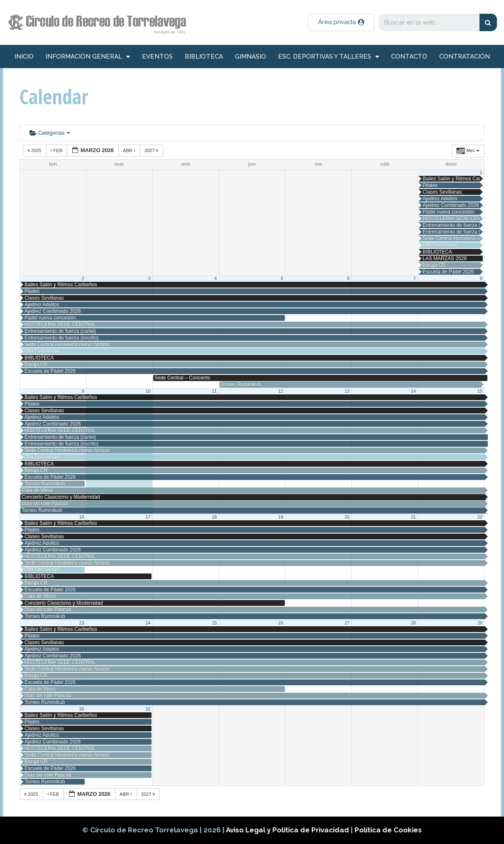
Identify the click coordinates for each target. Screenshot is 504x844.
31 (148, 709)
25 (214, 623)
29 (480, 623)
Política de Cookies (388, 830)
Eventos (157, 57)
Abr (130, 150)
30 (82, 709)
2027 (152, 150)
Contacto (409, 57)
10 (148, 391)
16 (82, 517)
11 (214, 391)
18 (214, 517)
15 (480, 391)
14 (413, 391)
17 (148, 517)
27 (347, 623)
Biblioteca (204, 57)
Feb (57, 150)
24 (148, 623)
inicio (24, 57)
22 (480, 517)
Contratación (465, 57)
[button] (341, 22)
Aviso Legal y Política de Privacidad (288, 830)
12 (281, 391)
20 (347, 517)
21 (413, 517)
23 (82, 623)
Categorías (50, 133)
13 (347, 391)
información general (88, 57)
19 (281, 517)
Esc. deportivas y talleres (329, 57)
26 (281, 623)
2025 (35, 150)
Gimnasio (251, 57)
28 (413, 623)
